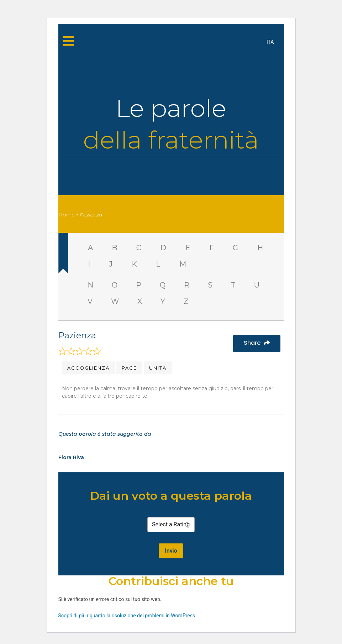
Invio (171, 551)
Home (67, 215)
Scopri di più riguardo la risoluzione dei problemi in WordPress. (127, 616)
